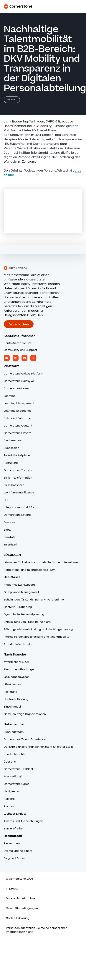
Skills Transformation (18, 478)
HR (6, 500)
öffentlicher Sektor (16, 662)
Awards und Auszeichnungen (23, 821)
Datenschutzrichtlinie (20, 899)
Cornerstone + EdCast (18, 769)
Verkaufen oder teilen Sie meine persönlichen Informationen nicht (37, 930)
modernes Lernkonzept (19, 585)
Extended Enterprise (18, 418)
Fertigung (10, 692)
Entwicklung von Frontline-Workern (27, 622)
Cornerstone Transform (19, 470)
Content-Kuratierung (18, 607)
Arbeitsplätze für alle (18, 644)
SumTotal (10, 537)
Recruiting (11, 463)
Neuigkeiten (12, 791)
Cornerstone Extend (17, 515)
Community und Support (20, 350)
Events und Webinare (18, 851)
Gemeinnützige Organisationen (25, 714)
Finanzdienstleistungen (20, 670)
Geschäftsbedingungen (22, 908)
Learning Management (19, 403)
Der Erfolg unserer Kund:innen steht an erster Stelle (39, 747)
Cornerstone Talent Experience (25, 739)
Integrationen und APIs (19, 507)
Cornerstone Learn (16, 389)
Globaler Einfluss (15, 814)
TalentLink (11, 545)
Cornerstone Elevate (18, 433)
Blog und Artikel (15, 858)
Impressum (14, 889)
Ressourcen (12, 843)
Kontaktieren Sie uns (18, 343)
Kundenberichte (15, 754)
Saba (7, 530)
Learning (10, 396)
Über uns (10, 762)
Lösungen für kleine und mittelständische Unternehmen (41, 562)
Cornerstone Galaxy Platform (23, 374)
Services (9, 522)
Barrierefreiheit (14, 829)
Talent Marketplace (17, 455)
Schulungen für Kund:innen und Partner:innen (35, 600)
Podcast (12, 100)
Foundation (13, 777)
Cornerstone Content (18, 426)
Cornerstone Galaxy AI (19, 381)
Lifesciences (12, 684)
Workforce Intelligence (19, 493)
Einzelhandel (12, 707)
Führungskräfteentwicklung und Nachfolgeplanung (38, 629)
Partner (9, 806)
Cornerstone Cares (16, 784)
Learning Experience (18, 411)
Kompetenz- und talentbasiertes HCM (29, 570)
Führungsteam (14, 732)
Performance (13, 441)
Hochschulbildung (16, 699)
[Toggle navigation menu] (76, 7)
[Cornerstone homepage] (43, 268)
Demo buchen (19, 324)
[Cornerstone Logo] (18, 7)
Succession (11, 448)
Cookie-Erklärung (18, 918)
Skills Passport (14, 485)
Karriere (9, 799)
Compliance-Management (21, 592)
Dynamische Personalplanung (24, 615)
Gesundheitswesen (17, 677)
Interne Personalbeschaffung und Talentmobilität (37, 637)
